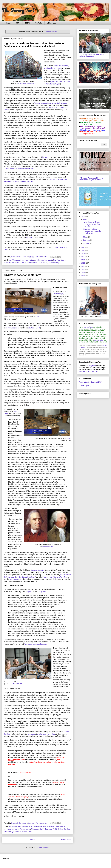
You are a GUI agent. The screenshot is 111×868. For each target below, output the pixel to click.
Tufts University (54, 263)
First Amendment (59, 260)
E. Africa (101, 121)
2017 (83, 272)
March (86, 237)
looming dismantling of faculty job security (19, 168)
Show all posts (51, 31)
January (86, 243)
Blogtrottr (93, 366)
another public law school (46, 734)
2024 (83, 250)
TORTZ (28, 23)
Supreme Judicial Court (33, 263)
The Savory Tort (18, 10)
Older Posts (66, 840)
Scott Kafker (20, 263)
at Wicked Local (34, 328)
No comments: (42, 257)
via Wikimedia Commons (24, 83)
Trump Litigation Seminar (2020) (90, 382)
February (87, 240)
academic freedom (21, 260)
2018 (83, 269)
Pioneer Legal (47, 577)
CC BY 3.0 (34, 83)
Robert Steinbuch (65, 829)
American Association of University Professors (51, 103)
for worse (46, 157)
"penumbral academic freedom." (36, 644)
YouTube (39, 23)
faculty (50, 260)
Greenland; (86, 121)
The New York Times (61, 577)
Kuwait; (90, 119)
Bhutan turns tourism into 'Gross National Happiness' (92, 55)
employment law (41, 260)
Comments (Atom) (43, 847)
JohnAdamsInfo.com (48, 546)
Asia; (101, 119)
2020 (83, 263)
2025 (83, 247)
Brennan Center (15, 579)
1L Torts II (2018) (85, 386)
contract (31, 260)
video (38, 317)
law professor (89, 327)
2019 (83, 266)
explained (43, 592)
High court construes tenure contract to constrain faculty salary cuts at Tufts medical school (34, 45)
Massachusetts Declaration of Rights (44, 829)
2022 (83, 257)
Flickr (15, 684)
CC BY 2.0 (19, 684)
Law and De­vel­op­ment (95, 123)
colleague (31, 734)
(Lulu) (90, 124)
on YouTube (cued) (12, 328)
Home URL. (89, 371)
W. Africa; (94, 121)
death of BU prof (99, 128)
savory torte (98, 340)
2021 (83, 260)
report (29, 592)
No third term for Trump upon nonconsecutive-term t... (92, 224)
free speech (60, 826)
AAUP (11, 260)
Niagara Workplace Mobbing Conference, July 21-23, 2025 (91, 179)
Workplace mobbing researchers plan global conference (92, 231)
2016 (83, 276)
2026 (83, 217)
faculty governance (35, 826)
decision (29, 237)
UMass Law (51, 23)
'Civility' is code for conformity (22, 275)
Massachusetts (9, 263)
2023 (83, 254)
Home (8, 23)
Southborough (58, 294)
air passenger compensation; (92, 127)
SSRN (18, 23)
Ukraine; (96, 119)
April (85, 219)
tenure (45, 263)
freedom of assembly (11, 829)
